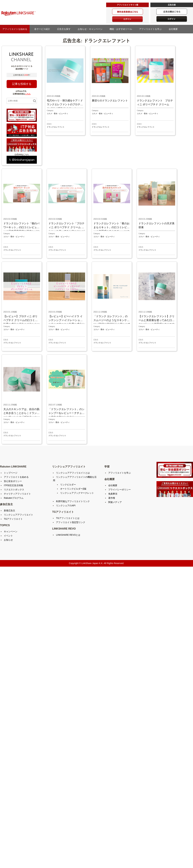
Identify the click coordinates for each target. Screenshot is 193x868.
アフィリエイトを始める (15, 29)
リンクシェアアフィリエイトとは (73, 473)
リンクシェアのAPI (66, 506)
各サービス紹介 (42, 29)
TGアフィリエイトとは (68, 518)
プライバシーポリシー (119, 490)
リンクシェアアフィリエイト (18, 515)
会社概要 (174, 29)
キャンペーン (11, 531)
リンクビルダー (68, 485)
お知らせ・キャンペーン (91, 29)
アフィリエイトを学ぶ (152, 29)
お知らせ (8, 540)
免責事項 (113, 494)
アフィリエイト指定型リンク (71, 522)
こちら (28, 94)
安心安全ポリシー (13, 481)
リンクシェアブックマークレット (77, 493)
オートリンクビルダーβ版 (73, 489)
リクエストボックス (14, 490)
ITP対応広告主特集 (14, 485)
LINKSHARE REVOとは (68, 535)
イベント (8, 536)
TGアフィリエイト (13, 519)
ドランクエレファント (56, 127)
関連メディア (115, 502)
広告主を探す (65, 29)
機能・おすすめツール (122, 29)
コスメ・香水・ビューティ (57, 114)
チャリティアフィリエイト (17, 494)
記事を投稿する (22, 84)
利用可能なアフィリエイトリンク (73, 501)
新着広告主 (9, 511)
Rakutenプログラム (14, 498)
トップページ (11, 473)
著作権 (112, 498)
